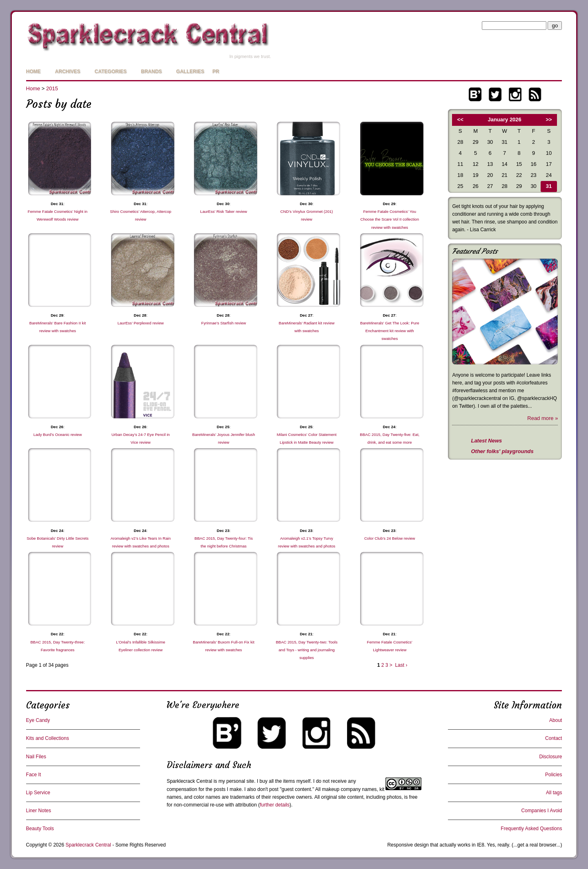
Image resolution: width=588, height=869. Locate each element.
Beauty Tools (40, 829)
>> (549, 120)
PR (216, 71)
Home (33, 71)
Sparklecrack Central (189, 781)
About (556, 720)
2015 (52, 88)
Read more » (542, 418)
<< (460, 120)
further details (275, 805)
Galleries (190, 71)
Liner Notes (39, 811)
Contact (553, 738)
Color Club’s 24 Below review (390, 538)
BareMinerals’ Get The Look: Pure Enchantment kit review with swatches (390, 331)
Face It (34, 775)
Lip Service (38, 793)
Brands (151, 71)
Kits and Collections (48, 738)
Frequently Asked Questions (531, 829)
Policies (553, 775)
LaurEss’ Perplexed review (141, 323)
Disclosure (550, 757)
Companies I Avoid (542, 811)
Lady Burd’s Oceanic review (58, 434)
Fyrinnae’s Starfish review (224, 323)
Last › (401, 665)
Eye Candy (38, 720)
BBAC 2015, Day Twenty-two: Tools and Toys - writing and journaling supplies (306, 650)
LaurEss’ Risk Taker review (224, 211)
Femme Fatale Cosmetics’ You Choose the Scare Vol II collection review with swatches (390, 219)
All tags (554, 793)
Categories (111, 71)
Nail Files (36, 757)
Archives (68, 71)
